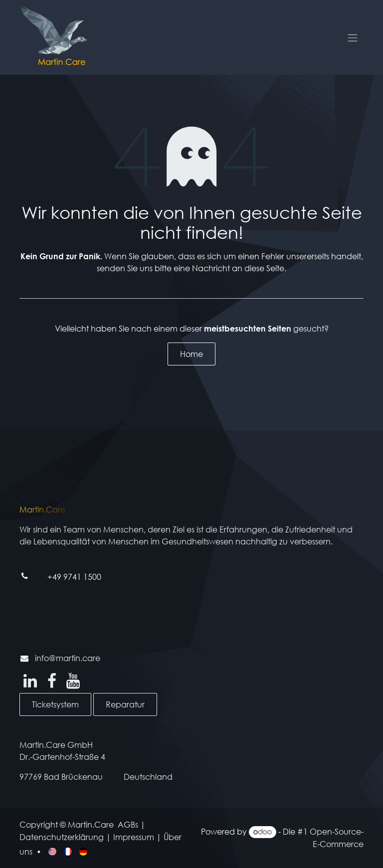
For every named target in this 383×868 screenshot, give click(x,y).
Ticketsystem (55, 704)
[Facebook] (52, 681)
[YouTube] (73, 681)
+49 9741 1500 (74, 577)
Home (191, 354)
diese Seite (264, 268)
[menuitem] (53, 851)
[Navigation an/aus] (353, 37)
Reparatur (125, 704)
